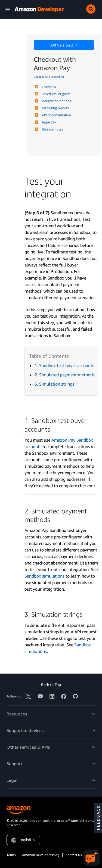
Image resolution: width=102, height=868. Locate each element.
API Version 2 (62, 45)
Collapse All (41, 77)
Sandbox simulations (44, 576)
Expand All (57, 77)
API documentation (56, 115)
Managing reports (55, 108)
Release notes (52, 129)
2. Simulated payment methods (65, 375)
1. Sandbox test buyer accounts (64, 365)
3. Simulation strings (54, 384)
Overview (48, 87)
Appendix (48, 122)
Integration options (56, 101)
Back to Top (51, 685)
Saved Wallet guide (55, 94)
